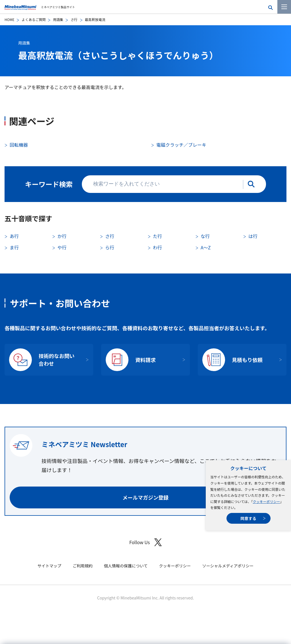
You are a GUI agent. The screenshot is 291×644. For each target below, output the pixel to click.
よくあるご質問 (34, 19)
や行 (62, 247)
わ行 (157, 247)
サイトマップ (49, 566)
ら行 (110, 247)
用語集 (58, 19)
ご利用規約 (83, 566)
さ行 (74, 19)
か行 (62, 236)
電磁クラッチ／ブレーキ (181, 145)
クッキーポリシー (266, 501)
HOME (9, 19)
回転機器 (19, 145)
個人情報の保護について (126, 566)
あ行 (14, 236)
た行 (157, 236)
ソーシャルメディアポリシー (228, 566)
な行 (205, 236)
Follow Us (145, 542)
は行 (253, 236)
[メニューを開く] (284, 7)
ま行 (14, 247)
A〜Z (206, 247)
